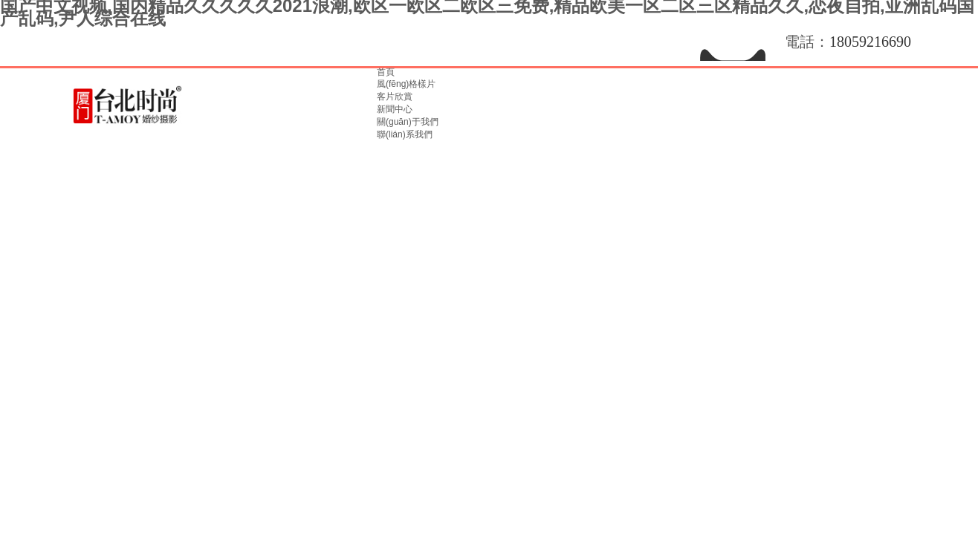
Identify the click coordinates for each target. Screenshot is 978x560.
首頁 (386, 72)
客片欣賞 (395, 97)
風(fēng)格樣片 (406, 84)
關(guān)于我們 (408, 122)
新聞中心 (395, 109)
